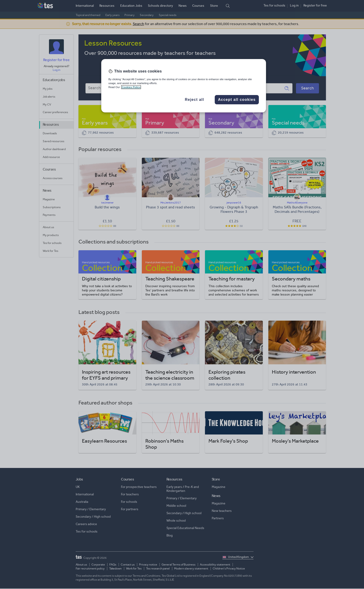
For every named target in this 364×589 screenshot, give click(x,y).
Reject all (194, 100)
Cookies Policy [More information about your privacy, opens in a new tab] (131, 87)
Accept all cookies (237, 100)
